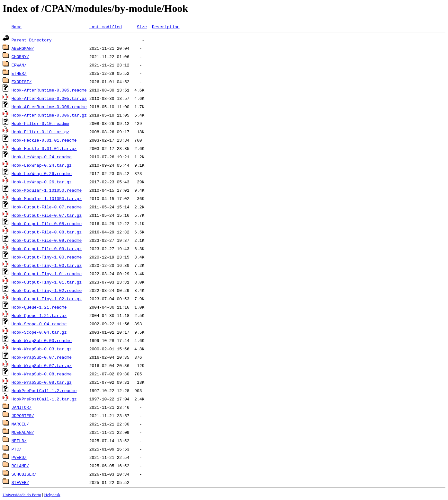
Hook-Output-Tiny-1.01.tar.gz (47, 282)
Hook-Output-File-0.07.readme (47, 207)
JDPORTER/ (23, 416)
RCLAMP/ (20, 466)
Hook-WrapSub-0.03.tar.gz (42, 349)
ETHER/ (19, 73)
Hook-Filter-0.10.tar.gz (40, 132)
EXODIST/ (22, 82)
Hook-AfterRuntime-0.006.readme (49, 107)
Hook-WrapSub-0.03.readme (42, 340)
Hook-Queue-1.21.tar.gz (39, 315)
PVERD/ (19, 457)
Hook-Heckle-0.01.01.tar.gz (44, 148)
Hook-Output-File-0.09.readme (47, 240)
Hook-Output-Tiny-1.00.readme (47, 257)
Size (142, 27)
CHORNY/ (20, 57)
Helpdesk (52, 495)
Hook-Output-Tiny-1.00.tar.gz (47, 265)
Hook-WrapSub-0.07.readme (42, 357)
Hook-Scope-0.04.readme (39, 324)
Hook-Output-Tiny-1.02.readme (47, 290)
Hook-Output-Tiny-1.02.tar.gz (47, 299)
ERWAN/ (19, 65)
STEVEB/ (20, 482)
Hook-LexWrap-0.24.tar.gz (42, 165)
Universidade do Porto (22, 495)
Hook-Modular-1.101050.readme (47, 190)
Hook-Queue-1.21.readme (39, 307)
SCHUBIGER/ (24, 474)
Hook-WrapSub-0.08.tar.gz (42, 382)
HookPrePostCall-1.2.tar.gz (44, 399)
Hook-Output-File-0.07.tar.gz (47, 215)
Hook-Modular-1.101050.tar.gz (47, 198)
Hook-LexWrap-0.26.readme (42, 173)
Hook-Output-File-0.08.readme (47, 224)
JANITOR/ (22, 407)
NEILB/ (19, 441)
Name (17, 27)
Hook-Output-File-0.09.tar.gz (47, 249)
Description (166, 27)
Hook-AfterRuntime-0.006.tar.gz (49, 115)
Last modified (106, 27)
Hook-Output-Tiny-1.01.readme (47, 274)
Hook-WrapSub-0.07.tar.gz (42, 365)
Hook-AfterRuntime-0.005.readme (49, 90)
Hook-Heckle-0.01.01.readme (44, 140)
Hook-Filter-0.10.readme (40, 123)
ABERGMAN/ (23, 48)
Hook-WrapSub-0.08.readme (42, 374)
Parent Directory (32, 40)
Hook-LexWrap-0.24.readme (42, 157)
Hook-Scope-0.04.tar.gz (39, 332)
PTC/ (17, 449)
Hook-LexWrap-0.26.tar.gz (42, 182)
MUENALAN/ (23, 432)
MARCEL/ (20, 424)
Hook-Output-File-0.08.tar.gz (47, 232)
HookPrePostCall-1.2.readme (44, 390)
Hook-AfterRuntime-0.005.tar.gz (49, 98)
